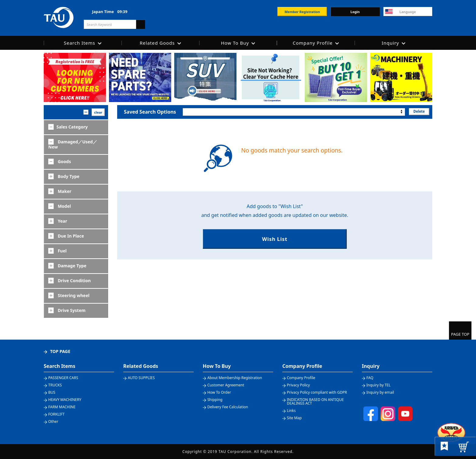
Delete (418, 112)
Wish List (275, 239)
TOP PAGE (60, 351)
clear (98, 112)
